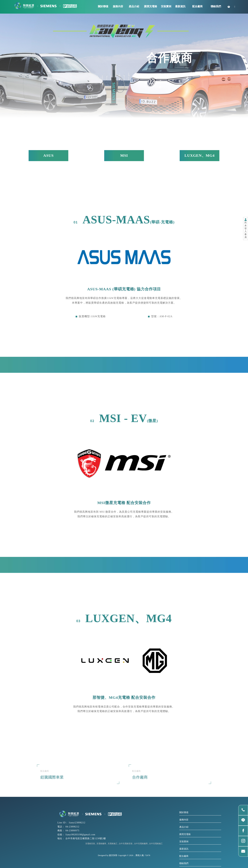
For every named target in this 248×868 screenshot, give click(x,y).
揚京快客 (113, 855)
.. (134, 855)
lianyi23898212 (77, 823)
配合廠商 (184, 856)
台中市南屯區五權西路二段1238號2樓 (86, 838)
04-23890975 (72, 831)
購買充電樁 (185, 834)
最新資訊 (184, 849)
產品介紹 (184, 827)
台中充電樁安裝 (126, 844)
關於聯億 (184, 812)
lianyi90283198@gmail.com (80, 835)
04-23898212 (72, 827)
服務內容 (184, 820)
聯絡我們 (184, 863)
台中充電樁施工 (156, 844)
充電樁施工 (113, 844)
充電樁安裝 (90, 844)
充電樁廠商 (101, 844)
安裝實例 (184, 842)
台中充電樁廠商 (141, 844)
